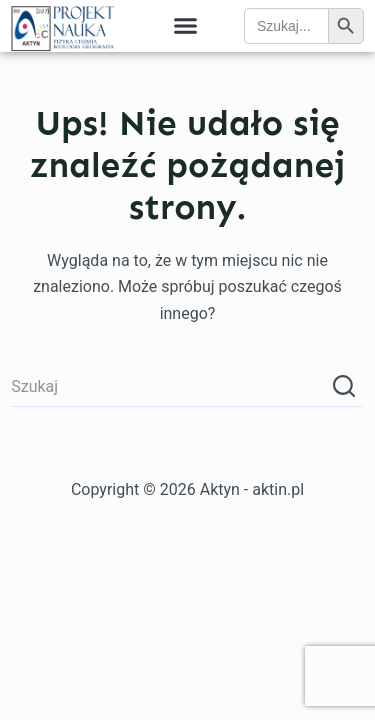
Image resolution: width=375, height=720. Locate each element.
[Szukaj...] (167, 387)
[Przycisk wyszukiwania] (344, 387)
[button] (186, 26)
